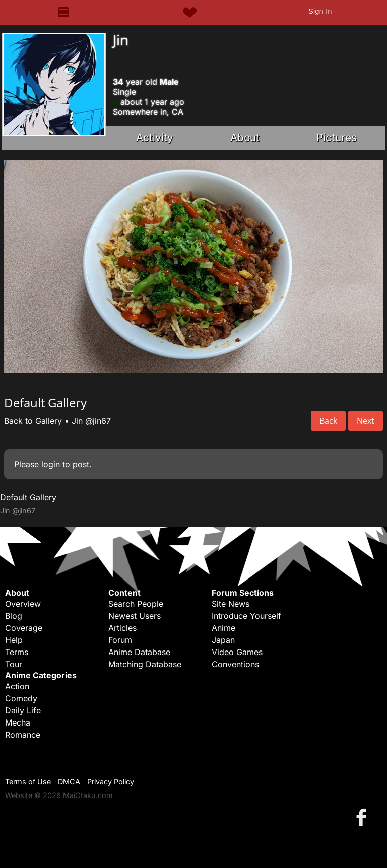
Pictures (337, 138)
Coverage (24, 628)
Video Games (237, 652)
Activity (155, 138)
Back (328, 421)
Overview (23, 604)
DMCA (69, 782)
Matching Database (145, 664)
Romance (23, 735)
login (51, 464)
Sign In (320, 11)
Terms (17, 652)
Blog (14, 616)
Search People (136, 604)
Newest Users (135, 616)
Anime (223, 628)
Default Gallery (28, 497)
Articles (122, 628)
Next (366, 421)
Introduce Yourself (246, 616)
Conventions (235, 664)
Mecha (18, 722)
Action (17, 686)
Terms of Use (28, 782)
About (245, 138)
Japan (223, 640)
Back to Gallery (33, 421)
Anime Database (139, 652)
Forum (120, 640)
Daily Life (23, 710)
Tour (14, 664)
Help (14, 640)
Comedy (21, 698)
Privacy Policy (111, 782)
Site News (231, 604)
